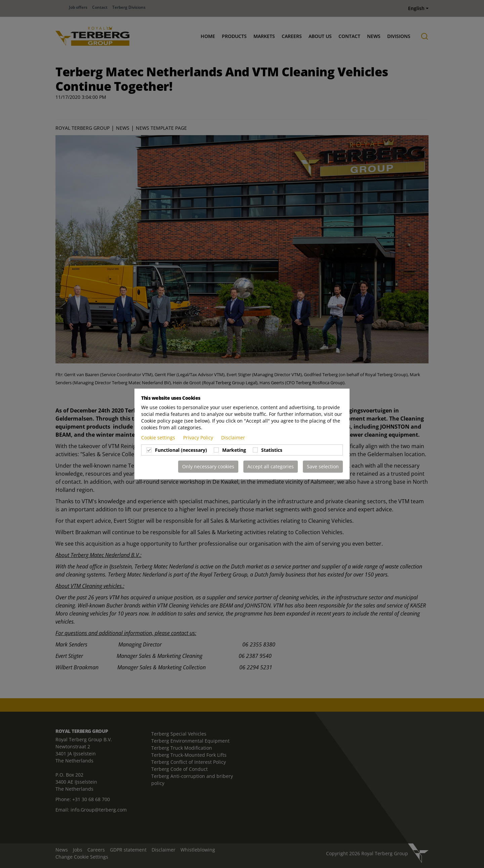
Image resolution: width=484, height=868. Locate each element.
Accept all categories (271, 466)
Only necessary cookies (208, 466)
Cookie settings (159, 438)
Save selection (323, 466)
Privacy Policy (199, 438)
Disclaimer (233, 438)
